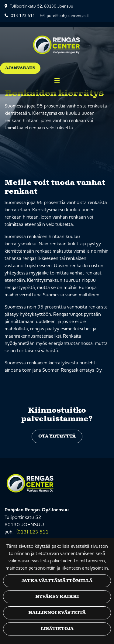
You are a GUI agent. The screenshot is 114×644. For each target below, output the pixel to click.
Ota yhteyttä (57, 436)
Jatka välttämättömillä (57, 581)
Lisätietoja (57, 629)
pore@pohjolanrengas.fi (68, 15)
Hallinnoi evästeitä (57, 613)
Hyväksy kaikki (57, 597)
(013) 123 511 (33, 532)
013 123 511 (23, 15)
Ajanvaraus (20, 68)
